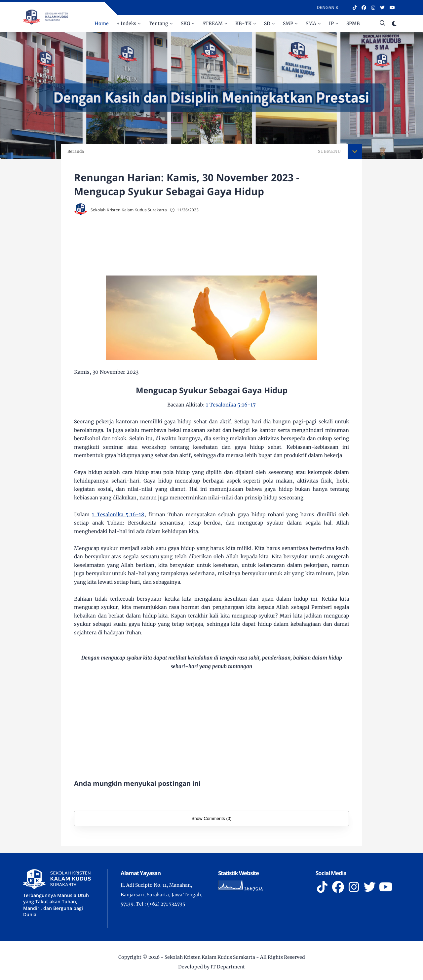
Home (102, 23)
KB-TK (243, 23)
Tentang (158, 23)
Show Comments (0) (211, 818)
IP (331, 23)
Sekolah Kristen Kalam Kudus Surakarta (210, 957)
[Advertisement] (211, 244)
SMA (311, 23)
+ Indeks (126, 23)
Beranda (76, 151)
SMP (288, 23)
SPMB (353, 23)
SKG (185, 23)
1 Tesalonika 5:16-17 (231, 405)
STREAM (213, 23)
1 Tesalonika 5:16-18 (118, 514)
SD (267, 23)
